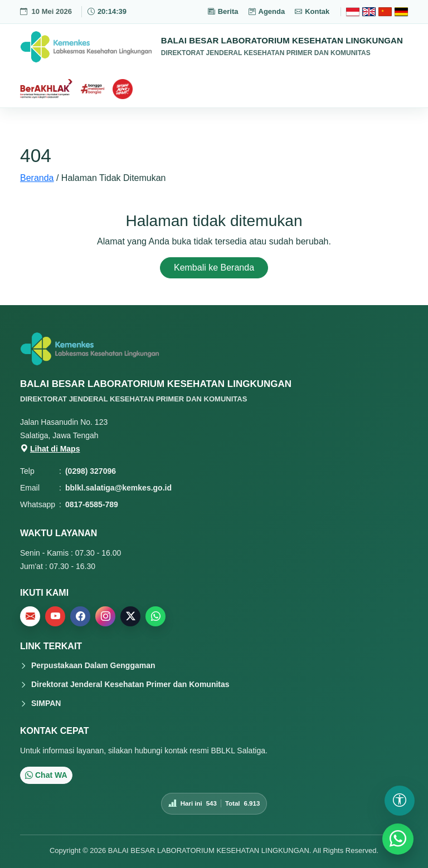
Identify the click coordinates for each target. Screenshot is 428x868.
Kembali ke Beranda (214, 268)
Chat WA (46, 775)
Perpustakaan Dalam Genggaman (93, 665)
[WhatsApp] (398, 839)
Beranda (37, 178)
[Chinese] (385, 12)
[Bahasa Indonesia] (353, 12)
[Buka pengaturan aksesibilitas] (400, 801)
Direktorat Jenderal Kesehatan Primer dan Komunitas (130, 684)
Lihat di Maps (50, 449)
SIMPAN (46, 703)
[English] (369, 12)
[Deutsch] (401, 12)
